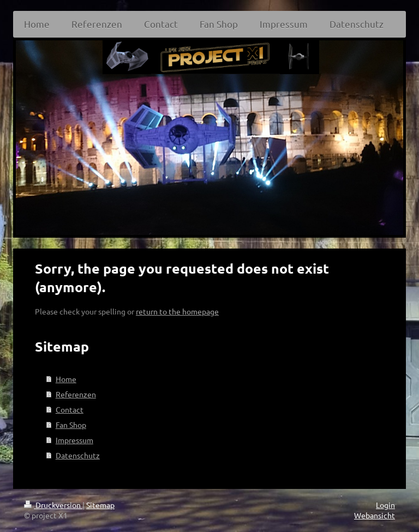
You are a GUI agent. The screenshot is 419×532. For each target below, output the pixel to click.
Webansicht (375, 515)
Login (385, 505)
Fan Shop (71, 425)
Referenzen (76, 394)
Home (66, 379)
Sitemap (100, 505)
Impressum (74, 440)
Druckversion (53, 505)
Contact (70, 409)
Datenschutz (78, 455)
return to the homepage (177, 311)
